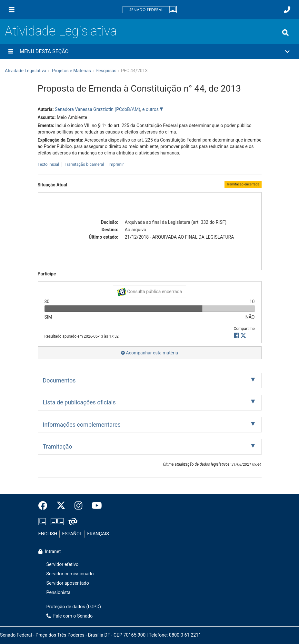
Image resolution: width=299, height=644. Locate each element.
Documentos (59, 380)
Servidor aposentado (68, 583)
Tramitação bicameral (84, 164)
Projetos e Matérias (71, 71)
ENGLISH (48, 534)
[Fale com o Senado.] (287, 10)
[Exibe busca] (285, 33)
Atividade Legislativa (61, 31)
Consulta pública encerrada (149, 292)
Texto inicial (49, 164)
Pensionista (59, 593)
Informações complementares (82, 425)
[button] (149, 52)
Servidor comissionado (70, 574)
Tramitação (58, 446)
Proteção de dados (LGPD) (74, 607)
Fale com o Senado (70, 616)
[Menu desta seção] (11, 52)
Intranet (50, 552)
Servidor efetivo (63, 565)
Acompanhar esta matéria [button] (149, 353)
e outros (151, 109)
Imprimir (116, 164)
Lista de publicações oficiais (79, 402)
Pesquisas (106, 71)
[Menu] (12, 10)
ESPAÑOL (72, 534)
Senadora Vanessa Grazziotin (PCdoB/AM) (98, 109)
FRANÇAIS (98, 534)
